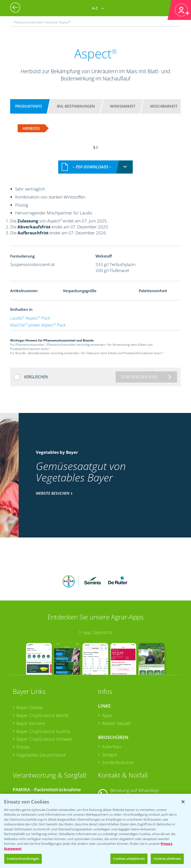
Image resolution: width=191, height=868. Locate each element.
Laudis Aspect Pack (30, 312)
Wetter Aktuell (116, 685)
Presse (23, 709)
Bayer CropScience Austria (43, 693)
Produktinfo (29, 106)
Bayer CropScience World (42, 677)
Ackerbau (111, 709)
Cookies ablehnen (167, 859)
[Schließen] (183, 802)
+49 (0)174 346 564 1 (136, 759)
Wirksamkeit (123, 106)
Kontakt (113, 772)
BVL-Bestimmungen (76, 106)
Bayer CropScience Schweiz (44, 701)
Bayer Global (29, 669)
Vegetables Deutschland (41, 717)
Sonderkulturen (118, 724)
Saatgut (109, 716)
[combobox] (95, 162)
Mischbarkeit (164, 106)
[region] (95, 831)
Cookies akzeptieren (129, 859)
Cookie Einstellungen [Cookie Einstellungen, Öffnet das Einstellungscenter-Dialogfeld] (23, 859)
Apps (107, 677)
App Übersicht (97, 594)
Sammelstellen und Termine (45, 760)
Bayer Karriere (31, 685)
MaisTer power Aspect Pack (38, 319)
